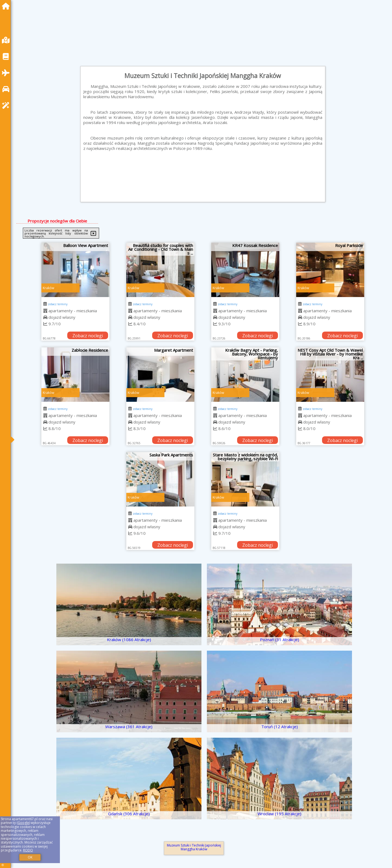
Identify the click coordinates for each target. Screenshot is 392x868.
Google (23, 823)
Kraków (48, 288)
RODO (28, 850)
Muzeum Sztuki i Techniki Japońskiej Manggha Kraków (194, 847)
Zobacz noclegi (88, 336)
